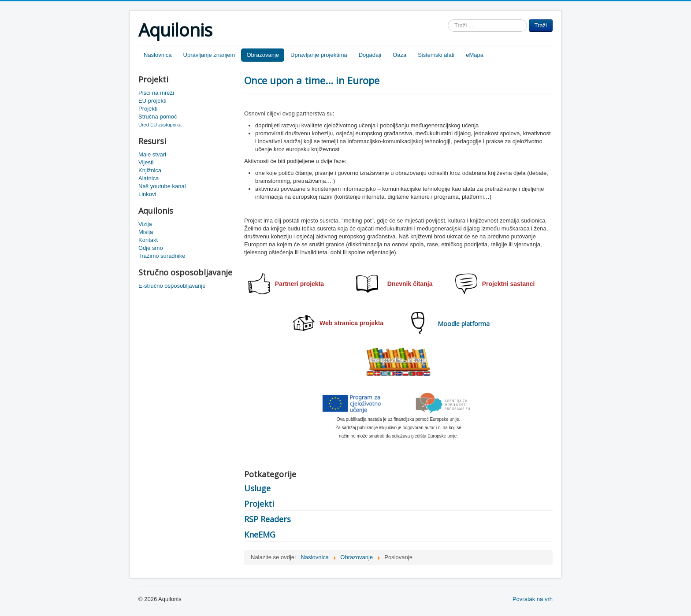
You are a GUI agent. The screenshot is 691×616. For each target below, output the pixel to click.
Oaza (399, 55)
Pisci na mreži (156, 93)
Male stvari (152, 154)
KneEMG (260, 534)
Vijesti (146, 162)
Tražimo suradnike (162, 256)
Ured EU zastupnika (160, 125)
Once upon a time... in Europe (312, 80)
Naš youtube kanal (162, 186)
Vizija (145, 224)
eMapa (475, 55)
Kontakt (148, 240)
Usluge (257, 488)
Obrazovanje (263, 55)
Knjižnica (150, 170)
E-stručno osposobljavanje (172, 286)
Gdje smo (151, 248)
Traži (541, 25)
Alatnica (149, 178)
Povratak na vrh (533, 599)
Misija (146, 232)
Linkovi (147, 194)
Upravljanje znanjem (209, 55)
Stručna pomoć (158, 117)
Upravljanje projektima (319, 55)
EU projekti (152, 101)
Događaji (370, 55)
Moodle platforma (464, 324)
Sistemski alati (436, 55)
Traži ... (448, 20)
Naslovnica (158, 55)
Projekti (148, 109)
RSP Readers (267, 519)
